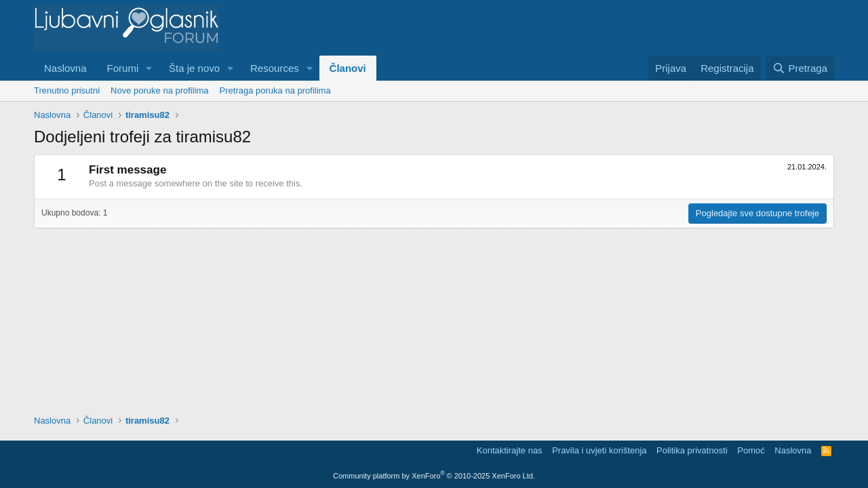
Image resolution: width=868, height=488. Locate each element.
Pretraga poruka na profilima (275, 90)
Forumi (123, 68)
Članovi (348, 68)
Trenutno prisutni (67, 90)
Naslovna (65, 68)
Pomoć (751, 450)
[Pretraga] (800, 68)
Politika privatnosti (692, 450)
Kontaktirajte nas (510, 450)
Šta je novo (194, 68)
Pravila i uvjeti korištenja (599, 450)
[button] (149, 68)
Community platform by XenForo (434, 476)
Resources (275, 68)
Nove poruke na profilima (160, 90)
